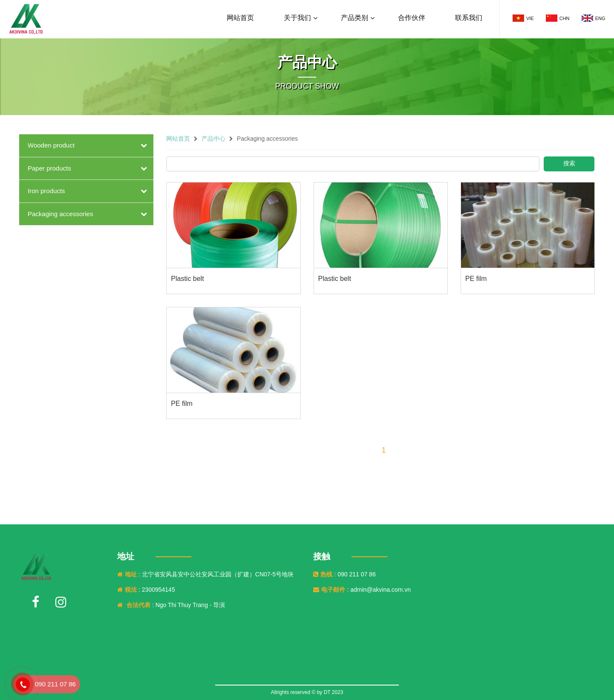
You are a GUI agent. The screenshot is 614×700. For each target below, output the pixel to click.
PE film (476, 279)
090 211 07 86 (55, 684)
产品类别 (355, 18)
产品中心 (213, 139)
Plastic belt (187, 279)
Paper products (49, 168)
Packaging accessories (60, 214)
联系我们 (469, 18)
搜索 (569, 163)
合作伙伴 (412, 18)
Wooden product (51, 145)
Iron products (46, 191)
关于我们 (297, 18)
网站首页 (240, 18)
